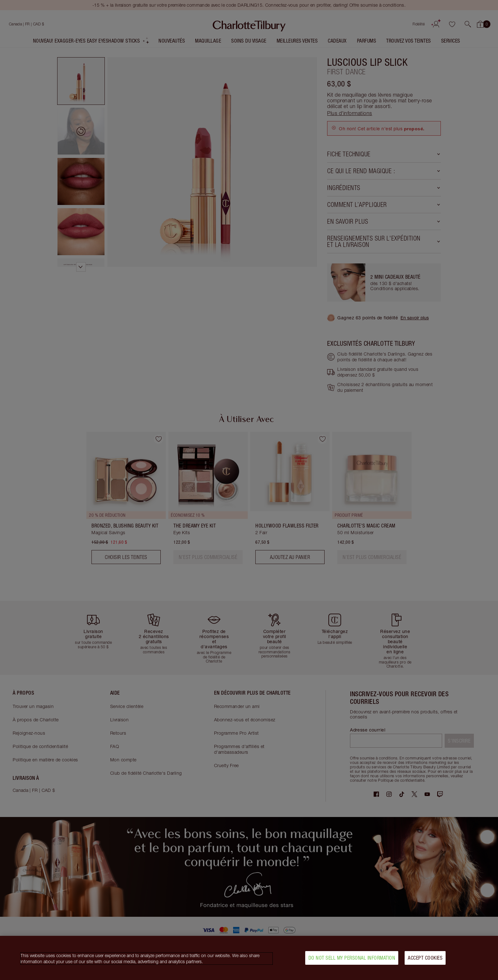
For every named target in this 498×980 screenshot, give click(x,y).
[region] (249, 958)
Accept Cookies (425, 958)
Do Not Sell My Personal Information (352, 958)
